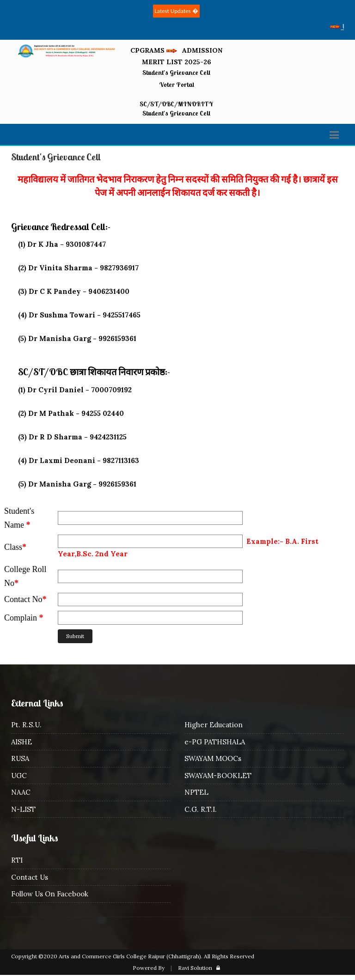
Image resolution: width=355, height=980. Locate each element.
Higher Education (214, 725)
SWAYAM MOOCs (213, 758)
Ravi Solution (195, 968)
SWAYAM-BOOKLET (218, 776)
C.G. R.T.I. (201, 809)
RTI (17, 860)
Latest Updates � (176, 11)
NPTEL (196, 792)
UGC (19, 776)
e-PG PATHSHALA (215, 742)
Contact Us (30, 877)
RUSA (20, 758)
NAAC (21, 792)
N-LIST (23, 809)
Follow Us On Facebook (50, 894)
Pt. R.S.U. (26, 725)
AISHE (21, 742)
